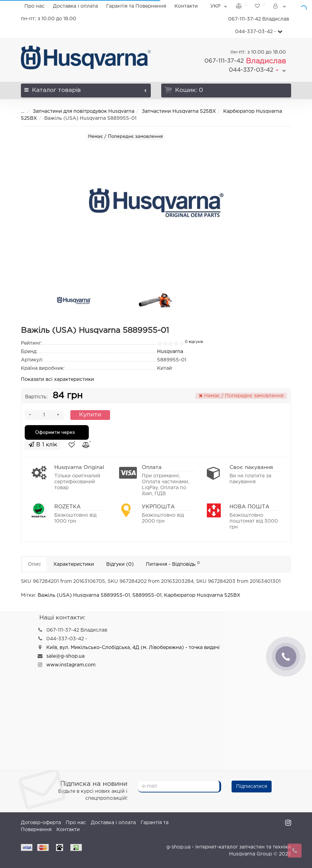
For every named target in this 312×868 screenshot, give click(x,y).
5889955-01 (147, 595)
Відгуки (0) (120, 564)
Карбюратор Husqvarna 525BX (202, 595)
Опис (34, 564)
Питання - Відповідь (173, 564)
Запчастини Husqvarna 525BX (179, 111)
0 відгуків (194, 342)
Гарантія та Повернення (136, 6)
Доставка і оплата (75, 6)
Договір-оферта (41, 823)
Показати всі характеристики (57, 380)
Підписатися (252, 787)
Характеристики (74, 564)
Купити (90, 415)
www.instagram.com (71, 665)
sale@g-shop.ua (65, 656)
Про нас (34, 6)
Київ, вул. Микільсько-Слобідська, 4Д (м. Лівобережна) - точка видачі (133, 648)
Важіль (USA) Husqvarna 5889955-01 (84, 595)
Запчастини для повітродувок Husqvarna (84, 111)
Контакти (186, 6)
